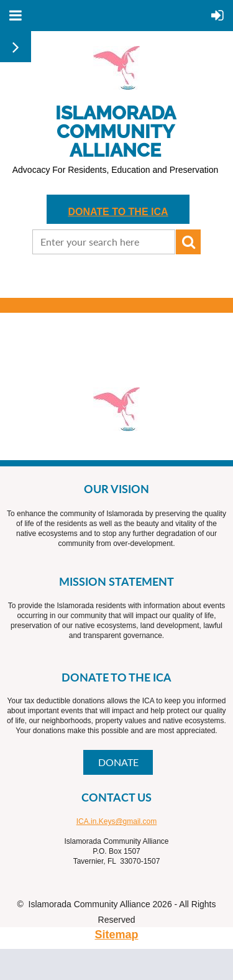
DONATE (118, 762)
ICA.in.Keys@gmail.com (117, 821)
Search (188, 242)
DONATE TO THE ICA (118, 212)
